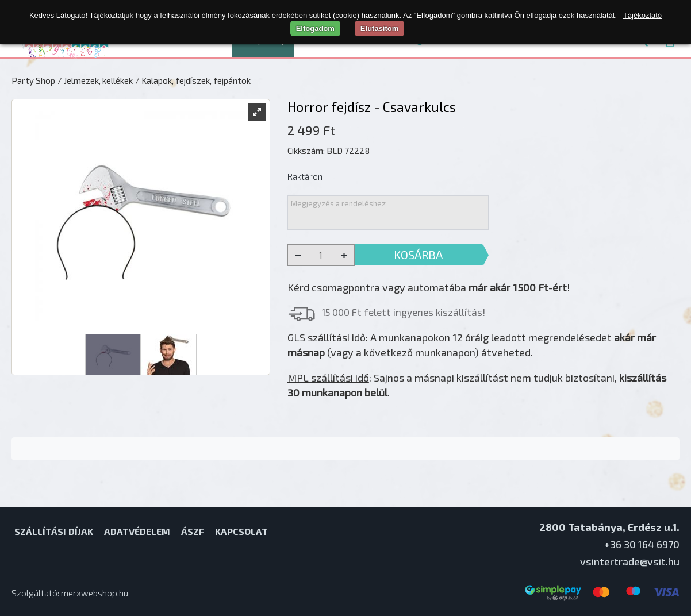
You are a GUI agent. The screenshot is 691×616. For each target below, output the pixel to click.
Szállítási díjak (54, 531)
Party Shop (33, 80)
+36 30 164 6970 (642, 544)
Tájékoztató (642, 15)
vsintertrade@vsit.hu (630, 561)
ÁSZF (193, 531)
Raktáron (305, 176)
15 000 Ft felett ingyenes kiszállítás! (404, 312)
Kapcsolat (241, 531)
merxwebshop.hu (95, 593)
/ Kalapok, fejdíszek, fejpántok (193, 80)
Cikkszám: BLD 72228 (329, 151)
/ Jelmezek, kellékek (95, 80)
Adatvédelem (137, 531)
